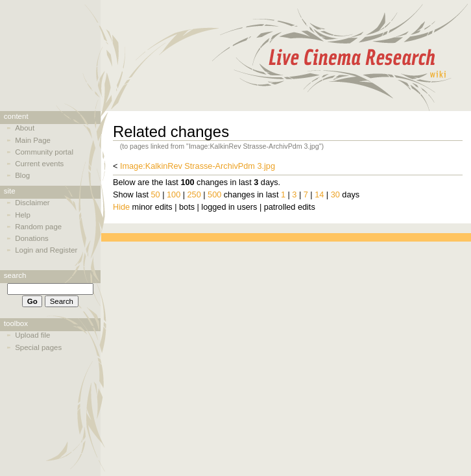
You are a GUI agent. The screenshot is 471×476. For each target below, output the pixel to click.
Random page (38, 227)
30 (335, 195)
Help (23, 215)
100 (174, 195)
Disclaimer (32, 203)
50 (156, 195)
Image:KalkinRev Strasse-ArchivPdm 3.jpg (198, 166)
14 (319, 195)
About (25, 128)
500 (214, 195)
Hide (121, 207)
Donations (32, 238)
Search (15, 275)
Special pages (38, 347)
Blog (22, 175)
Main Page (33, 140)
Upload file (32, 335)
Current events (39, 164)
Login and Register (46, 250)
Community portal (44, 152)
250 (194, 195)
